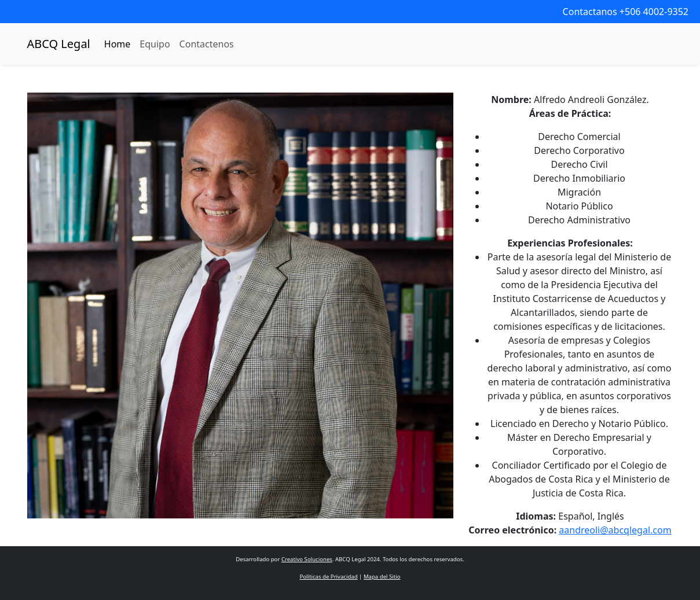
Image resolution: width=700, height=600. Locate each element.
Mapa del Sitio (382, 577)
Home (118, 44)
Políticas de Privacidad (328, 577)
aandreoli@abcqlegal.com (615, 530)
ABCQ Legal (59, 44)
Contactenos (207, 44)
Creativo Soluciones (307, 559)
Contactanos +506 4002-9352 (626, 12)
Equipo (155, 44)
